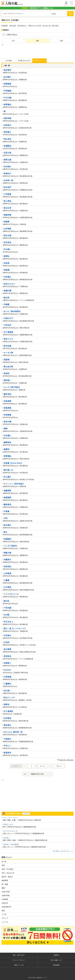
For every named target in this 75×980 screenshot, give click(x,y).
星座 (3, 911)
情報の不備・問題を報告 (66, 760)
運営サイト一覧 (19, 965)
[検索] (70, 14)
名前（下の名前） (8, 869)
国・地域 (5, 884)
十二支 (4, 914)
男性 (38, 41)
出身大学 (5, 903)
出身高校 (5, 899)
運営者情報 (56, 965)
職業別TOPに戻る (37, 774)
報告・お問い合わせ (19, 955)
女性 (62, 41)
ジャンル (5, 922)
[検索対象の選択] (59, 14)
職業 (3, 888)
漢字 (3, 865)
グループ (5, 918)
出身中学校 (6, 896)
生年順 (24, 61)
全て (14, 41)
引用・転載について (56, 960)
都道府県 (5, 880)
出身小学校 (6, 892)
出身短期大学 (6, 907)
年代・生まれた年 (8, 873)
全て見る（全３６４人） (62, 851)
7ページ (42, 766)
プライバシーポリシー (19, 960)
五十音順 (9, 61)
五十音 (4, 862)
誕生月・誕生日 (7, 877)
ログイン (66, 5)
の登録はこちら (37, 8)
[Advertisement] (38, 51)
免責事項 (56, 955)
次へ (59, 766)
